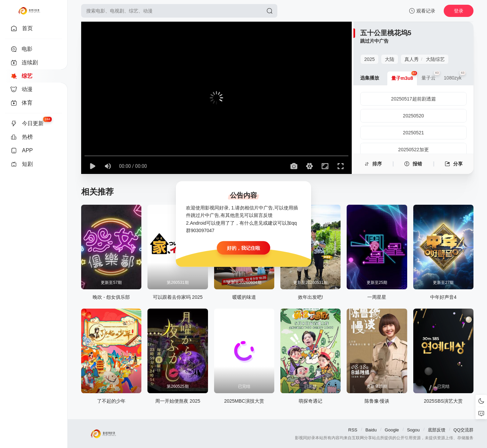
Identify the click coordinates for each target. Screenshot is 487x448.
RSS (353, 430)
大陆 (390, 59)
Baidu (371, 430)
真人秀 (412, 59)
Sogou (413, 430)
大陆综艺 (435, 59)
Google (392, 430)
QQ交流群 (463, 430)
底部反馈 (437, 430)
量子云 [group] (431, 76)
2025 (369, 59)
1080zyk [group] (455, 76)
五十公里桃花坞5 (386, 33)
